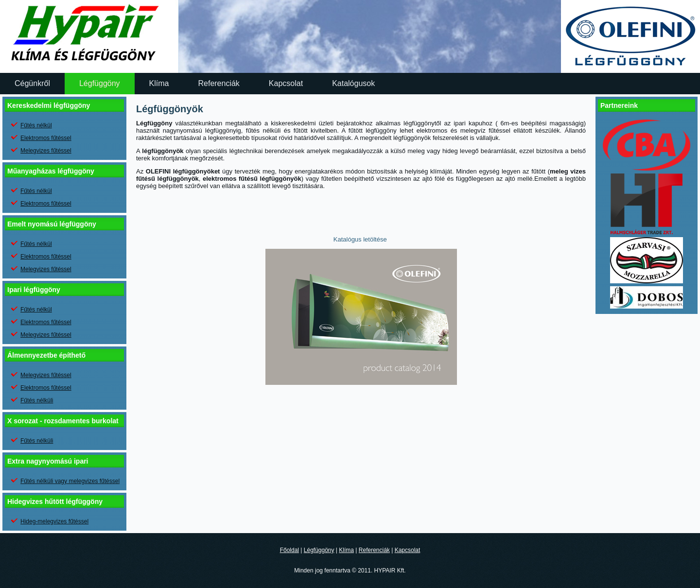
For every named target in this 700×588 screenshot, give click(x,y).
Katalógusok (353, 83)
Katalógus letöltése (361, 239)
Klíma (159, 83)
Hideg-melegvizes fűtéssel (54, 521)
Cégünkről (32, 83)
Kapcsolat (286, 83)
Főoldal (289, 550)
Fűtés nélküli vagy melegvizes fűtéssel (70, 481)
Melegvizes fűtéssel (46, 151)
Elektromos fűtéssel (46, 138)
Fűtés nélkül (36, 125)
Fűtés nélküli (37, 400)
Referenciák (219, 83)
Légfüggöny (100, 83)
